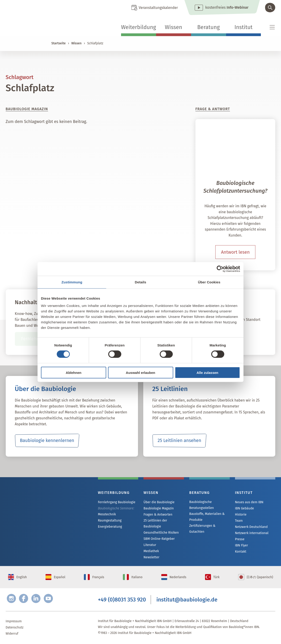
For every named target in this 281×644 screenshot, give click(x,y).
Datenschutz (15, 628)
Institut (243, 27)
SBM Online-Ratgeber (159, 539)
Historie (241, 515)
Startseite (59, 43)
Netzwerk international (252, 533)
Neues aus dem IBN (249, 502)
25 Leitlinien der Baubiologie (155, 523)
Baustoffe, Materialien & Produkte (207, 517)
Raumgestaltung (110, 520)
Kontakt (241, 552)
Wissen (173, 27)
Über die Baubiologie (159, 502)
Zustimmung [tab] (72, 282)
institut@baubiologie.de (187, 600)
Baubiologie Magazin (158, 508)
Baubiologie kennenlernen (47, 441)
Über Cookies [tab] (209, 282)
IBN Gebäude (244, 508)
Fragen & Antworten (158, 515)
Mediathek (151, 551)
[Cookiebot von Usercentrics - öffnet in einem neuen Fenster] (220, 269)
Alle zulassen (207, 372)
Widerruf (12, 634)
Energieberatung (110, 527)
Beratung (208, 27)
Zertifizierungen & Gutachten (202, 529)
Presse (240, 539)
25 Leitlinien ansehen (179, 441)
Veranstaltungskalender (158, 8)
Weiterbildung (139, 27)
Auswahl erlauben (140, 372)
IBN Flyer (241, 545)
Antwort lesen (235, 252)
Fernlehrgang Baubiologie (116, 502)
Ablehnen (73, 372)
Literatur (150, 545)
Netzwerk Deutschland (251, 527)
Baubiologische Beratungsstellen (201, 505)
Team (239, 521)
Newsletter (151, 557)
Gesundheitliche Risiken (161, 533)
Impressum (14, 622)
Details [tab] (140, 282)
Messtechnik (107, 514)
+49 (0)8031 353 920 (122, 600)
